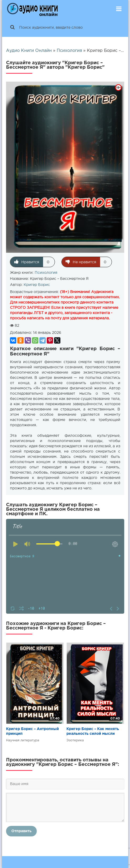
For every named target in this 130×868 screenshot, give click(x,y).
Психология (46, 273)
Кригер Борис (37, 285)
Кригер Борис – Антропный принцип (32, 731)
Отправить (21, 831)
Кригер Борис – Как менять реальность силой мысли (93, 731)
